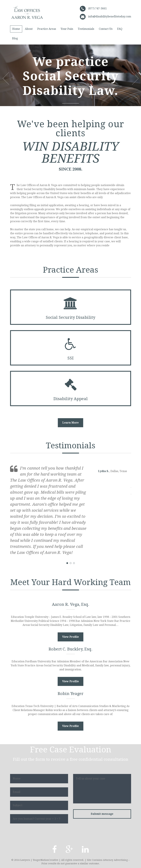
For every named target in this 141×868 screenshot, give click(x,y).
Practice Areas (47, 29)
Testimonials (86, 29)
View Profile (70, 637)
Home (16, 29)
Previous (6, 78)
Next (135, 78)
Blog (15, 38)
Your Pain (67, 29)
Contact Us (106, 29)
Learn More (70, 423)
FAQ (120, 29)
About (29, 29)
